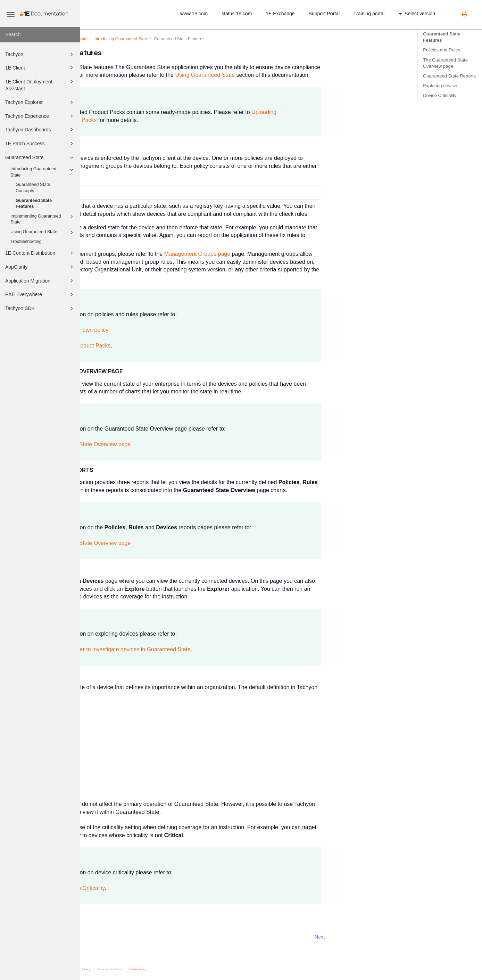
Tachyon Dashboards (40, 130)
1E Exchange (280, 14)
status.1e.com (237, 14)
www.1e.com (194, 14)
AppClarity (40, 267)
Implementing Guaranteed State (43, 219)
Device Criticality (440, 95)
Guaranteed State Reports (449, 76)
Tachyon (40, 54)
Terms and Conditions (190, 969)
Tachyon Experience (40, 116)
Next (400, 937)
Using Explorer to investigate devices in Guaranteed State (200, 649)
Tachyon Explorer (40, 102)
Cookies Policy (218, 969)
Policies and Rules (442, 50)
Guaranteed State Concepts (33, 188)
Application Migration (40, 281)
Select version (417, 14)
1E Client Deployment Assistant (40, 85)
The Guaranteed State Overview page (445, 63)
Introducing (201, 39)
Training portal (369, 14)
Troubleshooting (26, 242)
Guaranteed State (40, 157)
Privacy (167, 969)
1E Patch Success (40, 144)
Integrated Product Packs (160, 346)
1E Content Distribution (40, 253)
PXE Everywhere (40, 294)
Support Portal (324, 14)
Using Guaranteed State (43, 232)
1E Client (40, 68)
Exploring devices (441, 86)
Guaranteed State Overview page (170, 444)
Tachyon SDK (40, 308)
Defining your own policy (159, 330)
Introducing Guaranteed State (43, 172)
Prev (99, 937)
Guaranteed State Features (34, 204)
